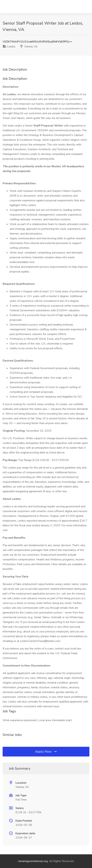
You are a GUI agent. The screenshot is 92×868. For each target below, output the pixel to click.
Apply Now (46, 752)
